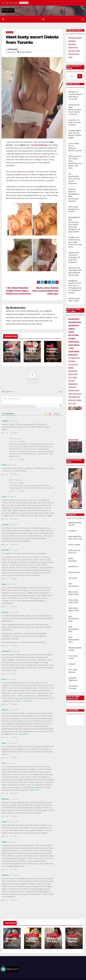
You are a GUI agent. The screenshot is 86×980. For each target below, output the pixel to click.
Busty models (74, 536)
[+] (34, 406)
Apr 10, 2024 (12, 945)
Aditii (4, 584)
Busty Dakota (26, 52)
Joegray (22, 441)
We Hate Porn (74, 397)
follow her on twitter (26, 172)
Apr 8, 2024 (73, 945)
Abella (5, 822)
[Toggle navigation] (43, 19)
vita (3, 763)
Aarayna (5, 525)
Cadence (5, 875)
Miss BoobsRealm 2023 (74, 631)
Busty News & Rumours (10, 935)
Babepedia (73, 384)
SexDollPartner (75, 322)
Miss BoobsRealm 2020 (74, 610)
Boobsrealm (13, 49)
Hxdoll (71, 332)
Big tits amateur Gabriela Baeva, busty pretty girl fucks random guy (45, 291)
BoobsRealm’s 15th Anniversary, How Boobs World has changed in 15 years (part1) (74, 224)
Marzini (5, 612)
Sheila (4, 842)
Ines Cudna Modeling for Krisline (74, 209)
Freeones (72, 387)
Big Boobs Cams (75, 38)
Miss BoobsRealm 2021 (74, 620)
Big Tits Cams (74, 51)
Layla (4, 497)
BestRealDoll (74, 319)
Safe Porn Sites (75, 400)
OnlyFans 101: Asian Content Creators (75, 122)
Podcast (72, 655)
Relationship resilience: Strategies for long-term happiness (74, 257)
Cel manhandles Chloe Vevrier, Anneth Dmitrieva (74, 179)
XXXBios (72, 338)
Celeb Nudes (74, 351)
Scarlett (5, 550)
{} (31, 406)
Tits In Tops (73, 440)
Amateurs (10, 32)
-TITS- (71, 348)
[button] (83, 19)
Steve (22, 483)
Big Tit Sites (74, 335)
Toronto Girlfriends (39, 145)
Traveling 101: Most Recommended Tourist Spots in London (75, 109)
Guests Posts (74, 563)
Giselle (5, 710)
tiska (4, 679)
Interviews (73, 569)
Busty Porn (73, 355)
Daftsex (72, 329)
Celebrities (73, 558)
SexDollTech (74, 325)
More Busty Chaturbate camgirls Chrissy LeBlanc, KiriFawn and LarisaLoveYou (18, 291)
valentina (6, 651)
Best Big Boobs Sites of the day (32, 935)
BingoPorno (73, 47)
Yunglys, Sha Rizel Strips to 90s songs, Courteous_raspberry (75, 242)
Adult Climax (74, 345)
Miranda (5, 799)
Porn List (72, 403)
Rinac (4, 743)
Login (60, 392)
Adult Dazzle (74, 342)
